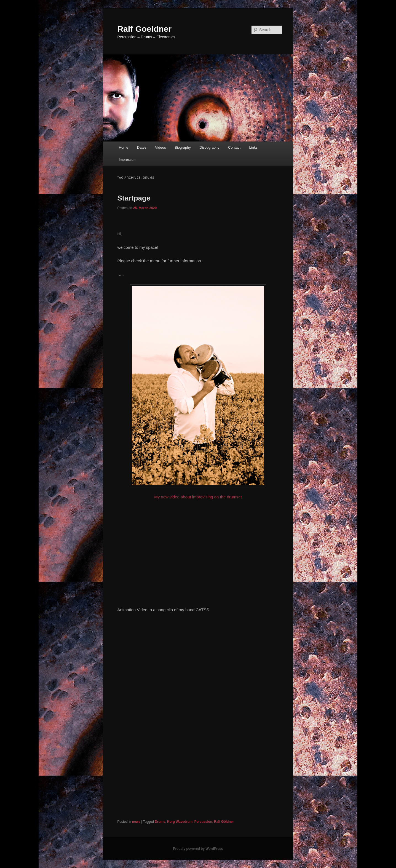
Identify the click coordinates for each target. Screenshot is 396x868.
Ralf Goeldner (144, 29)
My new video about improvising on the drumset (198, 392)
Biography (183, 147)
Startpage (134, 198)
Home (124, 147)
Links (253, 147)
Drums (160, 822)
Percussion (203, 822)
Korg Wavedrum (180, 822)
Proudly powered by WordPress (198, 849)
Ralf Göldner (224, 822)
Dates (142, 147)
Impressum (128, 160)
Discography (209, 147)
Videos (160, 147)
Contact (234, 147)
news (136, 822)
